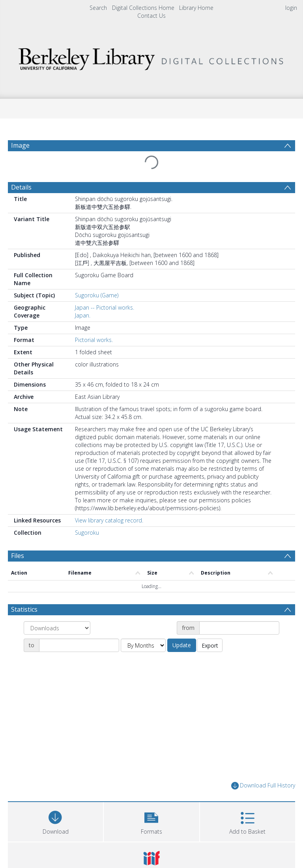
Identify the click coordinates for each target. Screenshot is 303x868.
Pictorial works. (94, 340)
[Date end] (79, 645)
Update (182, 645)
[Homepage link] (151, 57)
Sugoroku (87, 533)
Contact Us (151, 16)
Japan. (83, 315)
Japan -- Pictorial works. (105, 307)
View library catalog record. (109, 520)
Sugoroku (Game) (97, 295)
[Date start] (239, 628)
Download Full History (263, 786)
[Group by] (57, 628)
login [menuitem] (291, 8)
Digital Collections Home (143, 8)
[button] (151, 821)
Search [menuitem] (98, 8)
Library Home (196, 8)
